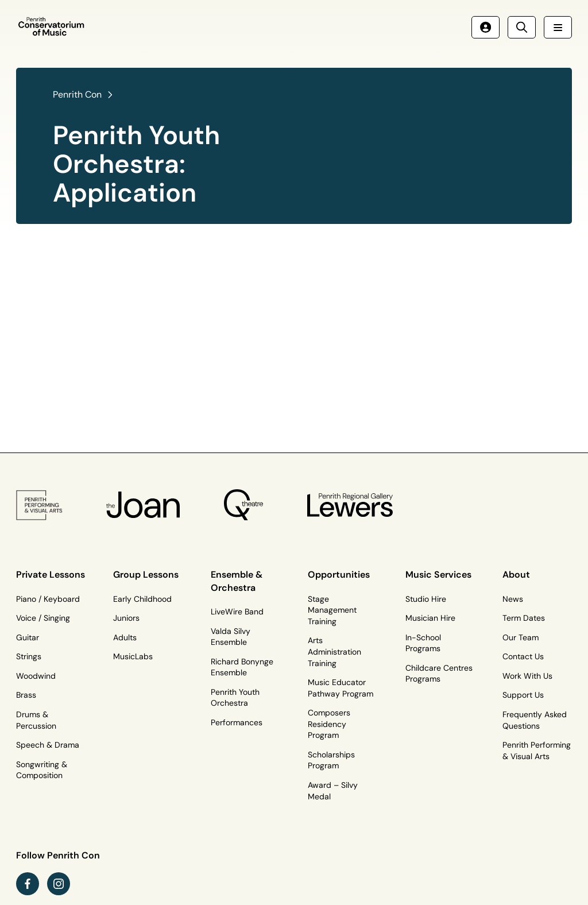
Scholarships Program (331, 760)
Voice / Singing (43, 618)
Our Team (521, 637)
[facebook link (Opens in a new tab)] (28, 884)
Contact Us (523, 656)
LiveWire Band (237, 612)
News (513, 599)
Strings (29, 656)
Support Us (523, 695)
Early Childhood (142, 599)
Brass (26, 695)
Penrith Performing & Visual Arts (537, 751)
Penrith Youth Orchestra (235, 698)
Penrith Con (77, 94)
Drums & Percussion (36, 720)
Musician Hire (430, 618)
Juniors (126, 618)
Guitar (28, 637)
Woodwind (36, 676)
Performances (237, 722)
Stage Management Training (332, 610)
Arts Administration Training (334, 651)
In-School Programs (423, 643)
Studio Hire (426, 599)
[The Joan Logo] (143, 505)
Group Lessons (146, 575)
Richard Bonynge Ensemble (242, 667)
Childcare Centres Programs (439, 674)
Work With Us (527, 676)
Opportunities (339, 575)
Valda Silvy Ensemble (231, 637)
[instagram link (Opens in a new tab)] (59, 884)
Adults (125, 637)
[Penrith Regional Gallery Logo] (350, 504)
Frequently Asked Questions (535, 720)
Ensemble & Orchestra (237, 581)
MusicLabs (133, 656)
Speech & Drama (48, 745)
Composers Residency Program (329, 724)
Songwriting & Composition (42, 770)
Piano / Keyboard (48, 599)
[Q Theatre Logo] (243, 505)
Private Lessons (51, 575)
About (516, 575)
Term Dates (524, 618)
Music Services (438, 575)
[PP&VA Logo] (39, 505)
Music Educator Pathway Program (341, 688)
